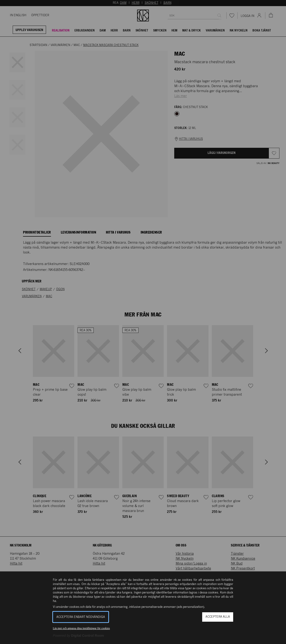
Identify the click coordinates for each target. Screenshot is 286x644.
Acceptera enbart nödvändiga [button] (81, 617)
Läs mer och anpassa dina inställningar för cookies (81, 628)
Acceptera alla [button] (218, 617)
